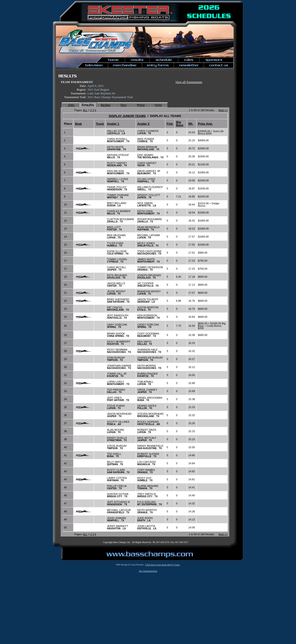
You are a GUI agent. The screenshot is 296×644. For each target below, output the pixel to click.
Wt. (191, 124)
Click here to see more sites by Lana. (163, 565)
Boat (78, 124)
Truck (100, 124)
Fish (170, 124)
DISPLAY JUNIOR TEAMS (127, 116)
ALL (85, 110)
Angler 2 (143, 124)
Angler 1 (113, 124)
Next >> (223, 110)
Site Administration (148, 571)
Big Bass (180, 124)
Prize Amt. (205, 124)
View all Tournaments (189, 82)
